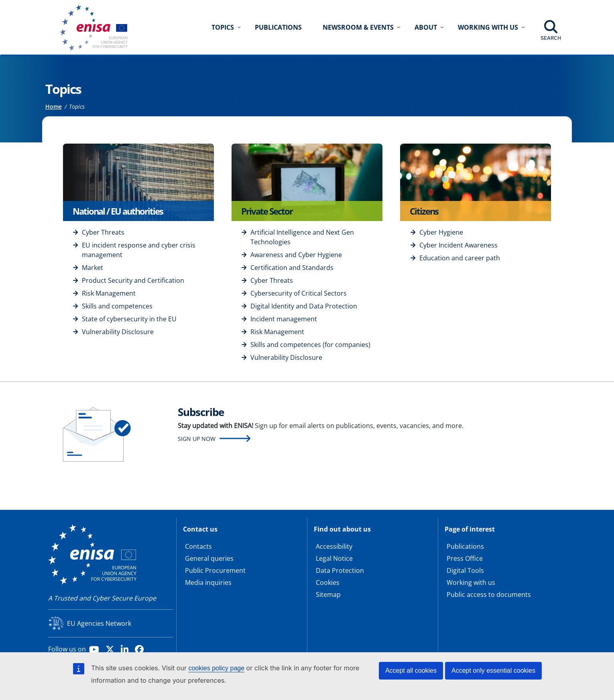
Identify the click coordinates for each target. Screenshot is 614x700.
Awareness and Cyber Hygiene (296, 255)
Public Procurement (215, 570)
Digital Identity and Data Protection (304, 306)
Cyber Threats (103, 232)
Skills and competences (117, 306)
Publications (278, 27)
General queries (209, 558)
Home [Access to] (54, 107)
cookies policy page (216, 668)
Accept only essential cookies (493, 671)
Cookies (328, 582)
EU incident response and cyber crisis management (139, 250)
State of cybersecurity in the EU (129, 319)
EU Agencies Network (99, 623)
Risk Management (109, 293)
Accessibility (334, 546)
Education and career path (460, 258)
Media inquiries (208, 582)
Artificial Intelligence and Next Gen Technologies (302, 237)
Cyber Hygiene (441, 232)
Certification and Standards (292, 268)
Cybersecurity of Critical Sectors (299, 293)
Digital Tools (465, 570)
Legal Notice (334, 558)
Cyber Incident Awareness (458, 245)
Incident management (284, 319)
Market (93, 268)
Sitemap (328, 594)
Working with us (471, 582)
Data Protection (340, 570)
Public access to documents (489, 594)
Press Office (465, 558)
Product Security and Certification (133, 280)
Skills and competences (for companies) (310, 345)
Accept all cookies (411, 671)
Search (551, 38)
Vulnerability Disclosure (118, 332)
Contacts (198, 546)
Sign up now (197, 439)
